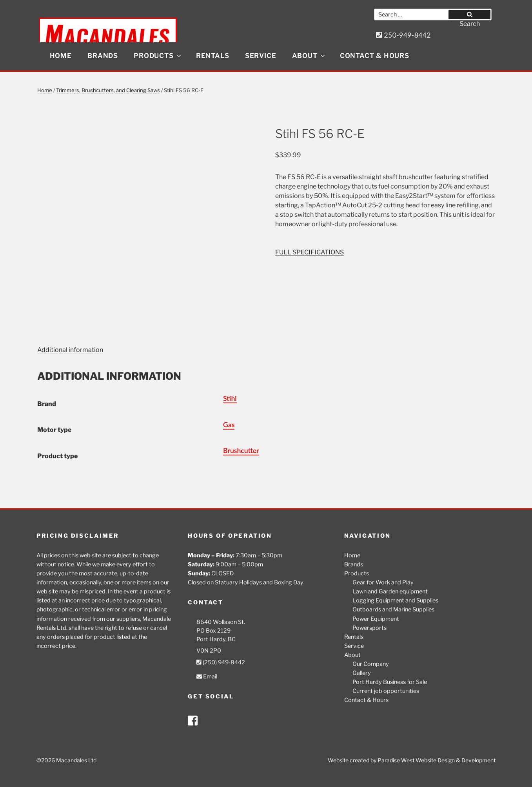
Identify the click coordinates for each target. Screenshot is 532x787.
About (309, 56)
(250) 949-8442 (221, 662)
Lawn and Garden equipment (390, 591)
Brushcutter (241, 451)
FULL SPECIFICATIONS (310, 252)
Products (158, 56)
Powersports (369, 628)
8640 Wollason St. (221, 622)
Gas (229, 425)
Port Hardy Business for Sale (390, 682)
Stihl (230, 398)
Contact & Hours (375, 56)
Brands (103, 56)
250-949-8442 (403, 35)
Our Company (371, 664)
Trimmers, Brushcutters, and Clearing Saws (108, 90)
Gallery (362, 673)
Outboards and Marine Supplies (393, 609)
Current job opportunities (386, 691)
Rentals (213, 56)
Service (261, 56)
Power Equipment (376, 619)
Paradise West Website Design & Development (437, 760)
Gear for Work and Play (383, 582)
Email (207, 676)
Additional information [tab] (70, 350)
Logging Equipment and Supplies (395, 600)
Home (61, 56)
